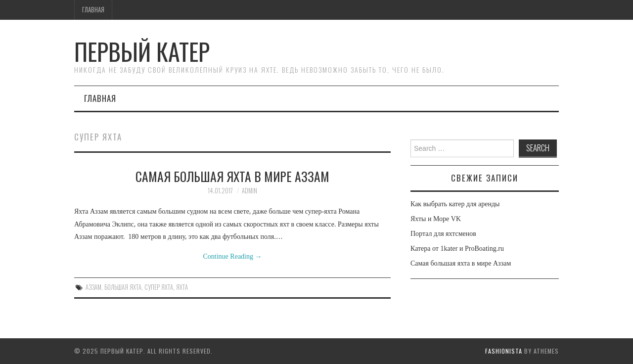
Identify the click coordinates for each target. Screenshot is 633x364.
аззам (93, 287)
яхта (182, 287)
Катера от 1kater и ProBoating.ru (457, 249)
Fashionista (504, 351)
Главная (93, 10)
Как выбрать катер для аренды (455, 204)
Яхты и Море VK (436, 219)
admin (249, 191)
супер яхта (159, 287)
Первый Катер (142, 51)
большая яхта (123, 287)
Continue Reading (233, 256)
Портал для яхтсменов (443, 234)
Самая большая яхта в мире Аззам (232, 176)
